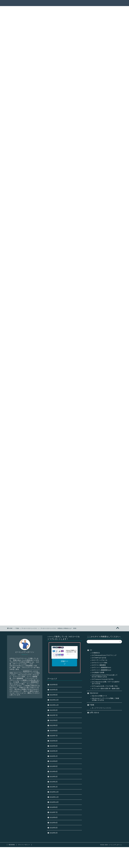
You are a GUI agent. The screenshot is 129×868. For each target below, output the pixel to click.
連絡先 (114, 3)
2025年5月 (54, 685)
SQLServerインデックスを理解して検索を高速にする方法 (105, 699)
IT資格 (92, 705)
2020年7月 (54, 736)
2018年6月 (54, 817)
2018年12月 (54, 792)
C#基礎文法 (96, 653)
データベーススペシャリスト (37, 13)
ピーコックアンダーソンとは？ (96, 3)
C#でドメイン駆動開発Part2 (101, 670)
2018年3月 (54, 828)
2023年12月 (54, 700)
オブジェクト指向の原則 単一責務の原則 (106, 689)
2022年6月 (54, 720)
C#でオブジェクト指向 (100, 663)
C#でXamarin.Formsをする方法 (103, 679)
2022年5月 (54, 725)
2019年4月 (54, 771)
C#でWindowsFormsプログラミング (104, 655)
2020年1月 (54, 756)
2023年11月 (54, 705)
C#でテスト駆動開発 (99, 665)
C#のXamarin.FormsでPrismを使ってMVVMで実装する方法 (105, 676)
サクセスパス (76, 3)
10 (57, 538)
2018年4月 (54, 823)
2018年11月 (54, 797)
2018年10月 (54, 802)
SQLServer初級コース (99, 696)
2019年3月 (54, 777)
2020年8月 (54, 731)
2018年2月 (54, 833)
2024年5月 (54, 695)
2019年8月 (54, 761)
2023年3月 (54, 710)
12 (65, 538)
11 (61, 538)
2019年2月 (54, 782)
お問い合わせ (94, 712)
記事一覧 (63, 3)
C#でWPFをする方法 (99, 658)
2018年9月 (54, 807)
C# (91, 650)
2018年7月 (54, 812)
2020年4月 (54, 741)
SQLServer (94, 693)
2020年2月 (54, 751)
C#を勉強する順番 (98, 672)
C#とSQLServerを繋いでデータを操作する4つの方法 (106, 683)
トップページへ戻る (37, 545)
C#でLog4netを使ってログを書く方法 (105, 686)
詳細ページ (64, 662)
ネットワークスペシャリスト (102, 708)
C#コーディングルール (100, 660)
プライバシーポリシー (24, 845)
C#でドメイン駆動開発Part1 (101, 668)
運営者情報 (12, 845)
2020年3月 (54, 746)
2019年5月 (54, 766)
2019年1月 (54, 787)
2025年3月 (54, 690)
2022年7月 (54, 715)
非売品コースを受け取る (65, 613)
